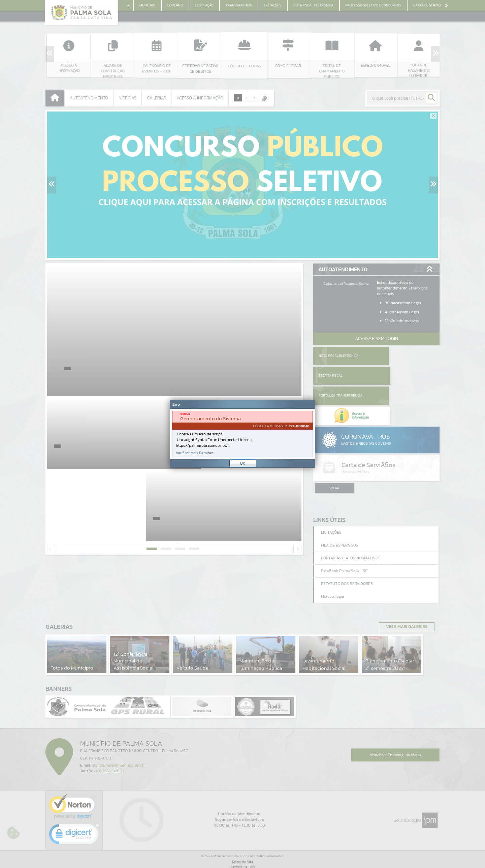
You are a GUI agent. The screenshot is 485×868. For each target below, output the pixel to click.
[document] (243, 434)
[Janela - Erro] (243, 434)
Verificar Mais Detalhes (195, 453)
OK (243, 463)
